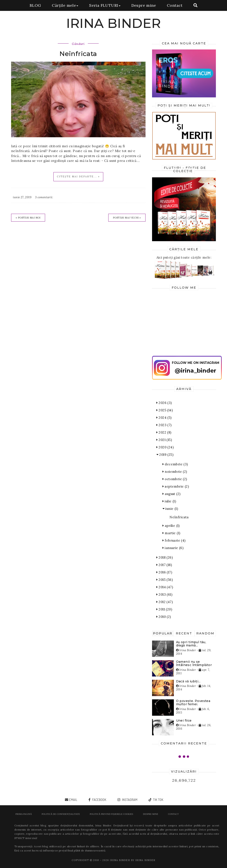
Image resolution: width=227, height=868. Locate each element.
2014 (165, 587)
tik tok (158, 800)
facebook (99, 800)
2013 (164, 594)
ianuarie (173, 548)
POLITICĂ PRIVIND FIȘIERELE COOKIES (111, 814)
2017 (164, 565)
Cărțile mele (65, 5)
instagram (129, 800)
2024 (164, 418)
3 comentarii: (44, 197)
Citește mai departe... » (78, 176)
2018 (165, 557)
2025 (165, 410)
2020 (165, 447)
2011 (164, 609)
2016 (164, 572)
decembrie (175, 464)
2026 (164, 403)
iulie (169, 501)
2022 (164, 432)
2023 (164, 425)
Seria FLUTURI (105, 5)
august (172, 494)
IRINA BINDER (114, 23)
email (73, 800)
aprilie (171, 526)
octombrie (175, 479)
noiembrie (175, 472)
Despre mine (144, 5)
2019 (165, 455)
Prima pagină (24, 814)
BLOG (35, 5)
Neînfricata (78, 54)
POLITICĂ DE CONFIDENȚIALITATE (61, 814)
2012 (165, 602)
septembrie (176, 486)
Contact (175, 5)
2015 (165, 580)
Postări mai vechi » (127, 218)
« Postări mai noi (28, 218)
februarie (174, 540)
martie (171, 533)
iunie (170, 509)
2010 (164, 617)
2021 (164, 440)
